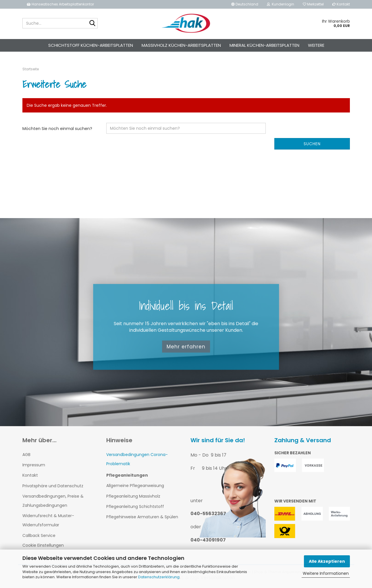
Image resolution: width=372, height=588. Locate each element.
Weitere (316, 45)
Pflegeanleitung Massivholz (133, 496)
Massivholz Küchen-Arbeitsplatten (181, 45)
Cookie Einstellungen (43, 545)
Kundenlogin (281, 4)
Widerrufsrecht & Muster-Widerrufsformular (48, 520)
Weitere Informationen (326, 573)
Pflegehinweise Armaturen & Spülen (142, 517)
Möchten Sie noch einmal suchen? (57, 129)
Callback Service (39, 535)
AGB (26, 455)
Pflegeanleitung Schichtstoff (135, 507)
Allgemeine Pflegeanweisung (135, 486)
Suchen (312, 144)
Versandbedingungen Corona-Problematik (137, 459)
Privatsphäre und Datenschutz (53, 486)
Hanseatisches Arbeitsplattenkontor (60, 4)
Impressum (34, 465)
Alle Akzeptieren (327, 561)
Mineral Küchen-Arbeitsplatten (264, 45)
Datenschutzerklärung (159, 577)
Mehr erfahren (186, 346)
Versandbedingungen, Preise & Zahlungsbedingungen (53, 501)
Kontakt (341, 4)
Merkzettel (313, 4)
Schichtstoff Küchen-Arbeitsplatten (91, 45)
